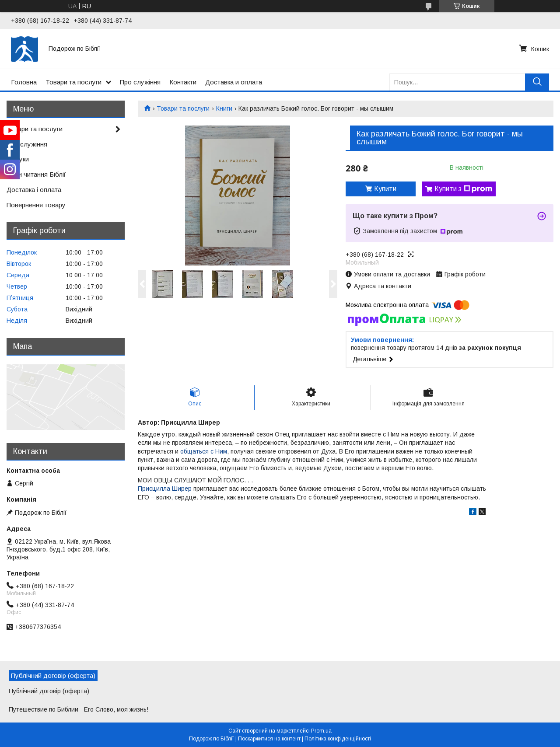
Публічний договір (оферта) (49, 691)
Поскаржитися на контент (269, 739)
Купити (385, 189)
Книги (224, 108)
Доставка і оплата (34, 190)
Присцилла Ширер (165, 489)
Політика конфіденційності (338, 739)
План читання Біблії (36, 174)
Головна (24, 82)
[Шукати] (537, 82)
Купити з (463, 189)
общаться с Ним (203, 451)
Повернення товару (36, 205)
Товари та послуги (73, 82)
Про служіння (140, 82)
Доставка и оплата (234, 82)
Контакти (183, 82)
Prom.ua (321, 731)
